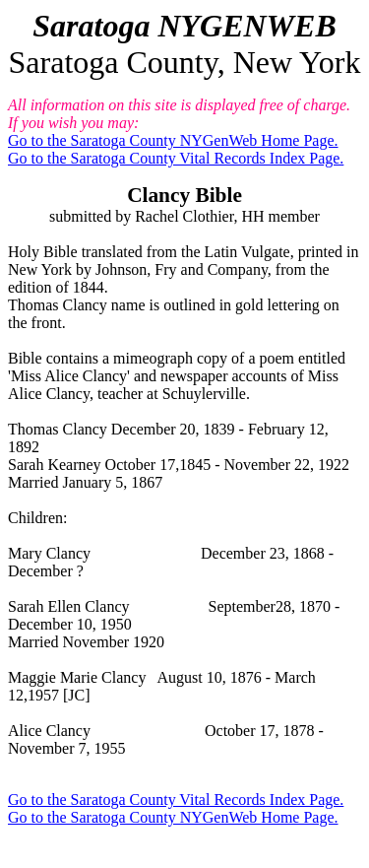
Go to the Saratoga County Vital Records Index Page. (176, 158)
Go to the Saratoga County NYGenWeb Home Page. (173, 140)
